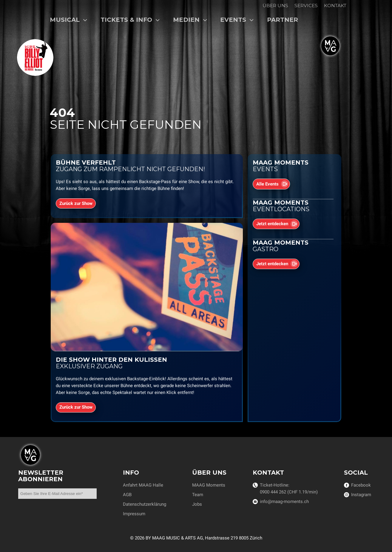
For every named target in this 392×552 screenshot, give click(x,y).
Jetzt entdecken (272, 224)
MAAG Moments (209, 485)
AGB (127, 495)
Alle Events (267, 184)
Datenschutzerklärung (145, 504)
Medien (190, 20)
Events (237, 20)
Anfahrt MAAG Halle (143, 485)
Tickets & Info (130, 20)
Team (198, 495)
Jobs (197, 504)
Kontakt (335, 6)
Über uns (275, 6)
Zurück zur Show (76, 203)
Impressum (134, 514)
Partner (283, 20)
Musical (69, 20)
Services (306, 6)
